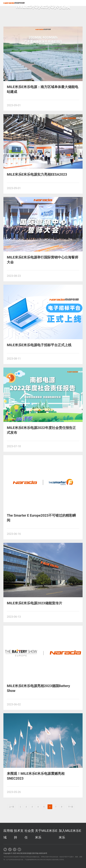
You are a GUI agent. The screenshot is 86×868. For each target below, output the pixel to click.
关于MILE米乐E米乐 (46, 834)
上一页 (12, 807)
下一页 (71, 807)
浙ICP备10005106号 (40, 853)
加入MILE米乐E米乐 (70, 834)
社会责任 (29, 834)
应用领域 (8, 834)
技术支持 (19, 834)
